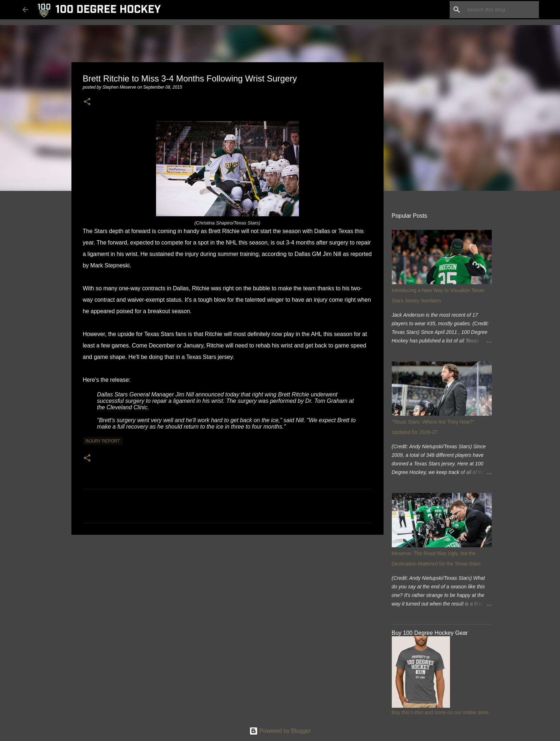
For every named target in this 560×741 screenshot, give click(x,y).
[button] (87, 102)
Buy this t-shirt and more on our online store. (441, 712)
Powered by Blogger (280, 731)
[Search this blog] (501, 10)
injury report (103, 441)
